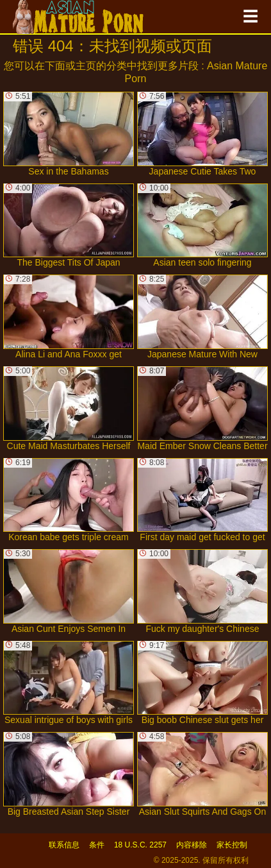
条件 (97, 845)
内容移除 (192, 845)
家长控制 (232, 845)
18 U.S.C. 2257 (140, 845)
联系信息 (64, 845)
